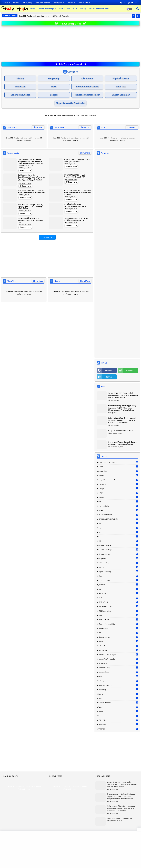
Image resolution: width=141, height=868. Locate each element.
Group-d (118, 567)
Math (75, 9)
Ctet (118, 502)
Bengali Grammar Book (118, 480)
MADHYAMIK (118, 602)
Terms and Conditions (43, 3)
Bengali (54, 95)
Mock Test (121, 87)
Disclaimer (17, 3)
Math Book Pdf (118, 620)
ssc (118, 716)
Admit (118, 467)
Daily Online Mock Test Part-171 (121, 431)
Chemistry (20, 87)
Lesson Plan (118, 593)
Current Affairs (118, 506)
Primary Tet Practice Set (118, 659)
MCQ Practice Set (118, 611)
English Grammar (121, 95)
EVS (118, 523)
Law (118, 589)
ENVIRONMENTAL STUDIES (118, 519)
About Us (7, 3)
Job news (118, 585)
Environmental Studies (99, 9)
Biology (118, 488)
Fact (118, 532)
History (83, 9)
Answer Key (118, 471)
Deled (118, 510)
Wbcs (118, 707)
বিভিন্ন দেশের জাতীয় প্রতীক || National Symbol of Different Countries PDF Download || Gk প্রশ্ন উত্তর (122, 420)
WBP (118, 698)
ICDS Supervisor (118, 580)
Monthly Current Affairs (118, 624)
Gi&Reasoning (118, 563)
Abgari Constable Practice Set (71, 103)
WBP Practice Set (118, 703)
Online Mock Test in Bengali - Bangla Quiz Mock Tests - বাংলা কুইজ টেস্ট (122, 443)
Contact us (71, 3)
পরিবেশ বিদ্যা (118, 720)
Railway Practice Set (118, 685)
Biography (118, 484)
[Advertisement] (70, 44)
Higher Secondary (118, 571)
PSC (118, 633)
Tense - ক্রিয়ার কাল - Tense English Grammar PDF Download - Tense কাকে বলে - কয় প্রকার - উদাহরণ (123, 395)
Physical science (118, 637)
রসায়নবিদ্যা (118, 729)
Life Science (87, 78)
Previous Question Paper (87, 95)
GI (118, 537)
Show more (85, 153)
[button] (134, 16)
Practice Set (64, 9)
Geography (54, 78)
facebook (108, 370)
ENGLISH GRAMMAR (118, 515)
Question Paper (118, 672)
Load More (47, 237)
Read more (26, 170)
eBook (118, 711)
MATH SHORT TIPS (118, 606)
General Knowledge (46, 9)
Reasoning (118, 689)
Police (118, 641)
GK (118, 541)
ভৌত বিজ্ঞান (118, 724)
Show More (38, 127)
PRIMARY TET (118, 628)
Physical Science (121, 78)
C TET (118, 493)
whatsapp (130, 370)
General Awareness (118, 545)
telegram (108, 377)
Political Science (118, 646)
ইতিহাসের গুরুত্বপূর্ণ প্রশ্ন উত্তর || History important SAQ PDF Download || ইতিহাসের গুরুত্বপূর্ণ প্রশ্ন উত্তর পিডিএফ (122, 408)
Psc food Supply (118, 668)
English (118, 528)
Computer (118, 497)
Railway (118, 681)
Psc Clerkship (118, 663)
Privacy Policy (28, 3)
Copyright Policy (59, 3)
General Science (118, 554)
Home (32, 9)
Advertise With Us (84, 3)
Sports (118, 694)
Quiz (118, 676)
